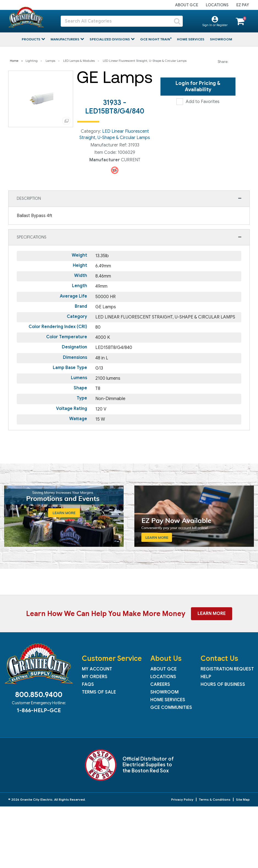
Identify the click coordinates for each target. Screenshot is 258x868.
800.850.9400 (39, 695)
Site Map (243, 799)
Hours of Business (223, 684)
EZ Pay (243, 5)
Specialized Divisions (110, 39)
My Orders (95, 677)
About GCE (187, 5)
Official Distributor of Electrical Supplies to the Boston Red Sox (148, 765)
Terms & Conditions (215, 799)
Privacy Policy (182, 799)
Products (31, 39)
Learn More (212, 614)
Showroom (221, 39)
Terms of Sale (99, 692)
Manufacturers (65, 39)
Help (206, 677)
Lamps (50, 61)
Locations (217, 5)
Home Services (191, 39)
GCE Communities (171, 708)
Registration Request (227, 669)
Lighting (32, 61)
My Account (97, 669)
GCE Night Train (156, 39)
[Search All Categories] (122, 21)
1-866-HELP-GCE (39, 710)
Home (14, 61)
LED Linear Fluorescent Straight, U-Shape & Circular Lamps (145, 61)
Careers (160, 684)
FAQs (88, 684)
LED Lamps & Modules (79, 61)
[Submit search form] (177, 21)
